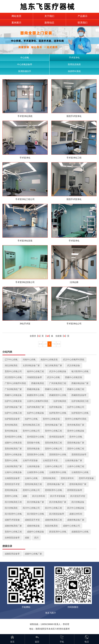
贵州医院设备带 (57, 437)
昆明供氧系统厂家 (78, 484)
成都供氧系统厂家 (13, 526)
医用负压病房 (74, 64)
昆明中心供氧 (11, 496)
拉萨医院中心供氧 (80, 413)
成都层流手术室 (32, 520)
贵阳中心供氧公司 (13, 371)
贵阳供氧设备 (33, 449)
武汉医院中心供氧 (13, 377)
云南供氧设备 (33, 466)
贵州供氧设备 (11, 431)
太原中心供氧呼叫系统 (38, 401)
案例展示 (16, 23)
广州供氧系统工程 (58, 383)
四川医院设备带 (57, 514)
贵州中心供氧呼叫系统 (76, 419)
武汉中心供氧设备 (58, 371)
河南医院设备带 (34, 377)
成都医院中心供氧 (80, 532)
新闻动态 (49, 23)
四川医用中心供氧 (13, 514)
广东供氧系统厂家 (13, 389)
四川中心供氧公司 (31, 508)
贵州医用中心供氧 (13, 437)
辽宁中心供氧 (11, 360)
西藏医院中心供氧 (58, 395)
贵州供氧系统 (11, 425)
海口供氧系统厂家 (53, 365)
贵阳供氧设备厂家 (76, 443)
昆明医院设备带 (75, 490)
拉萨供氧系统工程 (80, 401)
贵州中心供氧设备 (76, 431)
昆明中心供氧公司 (31, 490)
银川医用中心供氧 (80, 371)
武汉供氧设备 (74, 365)
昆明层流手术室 (12, 484)
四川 (36, 538)
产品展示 (83, 16)
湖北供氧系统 (11, 365)
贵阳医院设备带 (79, 454)
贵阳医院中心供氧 (58, 454)
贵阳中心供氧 (11, 460)
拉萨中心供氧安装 (13, 401)
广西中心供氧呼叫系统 (15, 383)
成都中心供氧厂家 (33, 554)
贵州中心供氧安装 (51, 419)
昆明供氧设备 (11, 490)
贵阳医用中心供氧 (35, 454)
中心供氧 (25, 58)
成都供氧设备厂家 (76, 520)
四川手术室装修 (58, 496)
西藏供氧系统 (38, 383)
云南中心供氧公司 (53, 466)
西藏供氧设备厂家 (80, 383)
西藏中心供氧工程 (76, 389)
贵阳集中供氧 (33, 443)
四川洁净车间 (39, 496)
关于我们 (49, 16)
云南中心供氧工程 (76, 466)
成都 (25, 496)
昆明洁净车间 (67, 478)
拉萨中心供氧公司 (76, 407)
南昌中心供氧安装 (49, 360)
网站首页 (16, 16)
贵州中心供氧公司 (31, 431)
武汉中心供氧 (53, 377)
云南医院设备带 (12, 478)
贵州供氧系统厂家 (76, 425)
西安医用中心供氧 (58, 532)
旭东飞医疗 (51, 613)
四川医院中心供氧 (35, 514)
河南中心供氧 (29, 360)
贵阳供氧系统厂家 (13, 449)
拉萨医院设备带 (12, 419)
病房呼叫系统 (74, 71)
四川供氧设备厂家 (35, 502)
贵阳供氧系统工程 (53, 443)
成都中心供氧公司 (71, 526)
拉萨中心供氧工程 (13, 413)
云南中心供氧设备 (13, 472)
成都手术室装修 (12, 520)
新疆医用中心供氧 (35, 395)
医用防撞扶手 (25, 71)
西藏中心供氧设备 (13, 395)
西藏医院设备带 (79, 395)
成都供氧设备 (33, 526)
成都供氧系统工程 (53, 520)
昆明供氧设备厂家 (56, 484)
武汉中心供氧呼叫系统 (74, 360)
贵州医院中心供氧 (35, 437)
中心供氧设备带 (25, 64)
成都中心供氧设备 (35, 532)
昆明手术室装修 (86, 478)
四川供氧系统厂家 (58, 502)
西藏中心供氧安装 (74, 377)
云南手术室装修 (30, 460)
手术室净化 (74, 58)
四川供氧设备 (78, 502)
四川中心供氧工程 (53, 508)
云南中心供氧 (31, 478)
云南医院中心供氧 (80, 472)
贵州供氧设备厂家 (53, 425)
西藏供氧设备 (33, 389)
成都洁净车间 (76, 514)
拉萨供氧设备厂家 (13, 407)
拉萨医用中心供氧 (58, 413)
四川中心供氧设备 (76, 508)
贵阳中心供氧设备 (13, 454)
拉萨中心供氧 (31, 419)
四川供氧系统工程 (13, 502)
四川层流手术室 (78, 496)
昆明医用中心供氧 (53, 490)
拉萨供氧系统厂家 (35, 407)
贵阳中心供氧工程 (76, 449)
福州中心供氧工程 (35, 371)
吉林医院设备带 (12, 538)
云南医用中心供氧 (35, 472)
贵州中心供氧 (76, 437)
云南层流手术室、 (51, 460)
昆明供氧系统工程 (33, 484)
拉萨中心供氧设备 (35, 413)
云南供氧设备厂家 (74, 460)
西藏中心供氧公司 (53, 389)
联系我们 (83, 23)
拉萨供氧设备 (56, 407)
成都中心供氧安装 (13, 443)
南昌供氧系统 (51, 526)
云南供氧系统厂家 (13, 466)
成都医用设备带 (12, 554)
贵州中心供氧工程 (53, 431)
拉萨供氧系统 (60, 401)
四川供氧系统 (11, 508)
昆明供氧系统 (49, 478)
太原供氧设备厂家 (31, 365)
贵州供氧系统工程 (31, 425)
